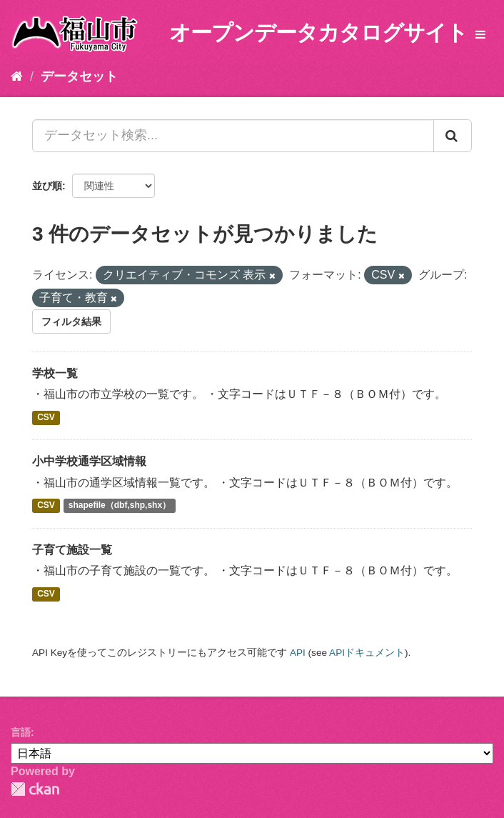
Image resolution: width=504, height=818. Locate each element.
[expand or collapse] (480, 35)
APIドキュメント (367, 653)
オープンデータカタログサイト (318, 33)
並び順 (47, 186)
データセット (79, 76)
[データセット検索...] (233, 136)
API (298, 653)
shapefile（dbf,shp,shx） (120, 506)
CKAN (35, 789)
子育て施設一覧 (72, 550)
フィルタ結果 (71, 321)
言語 (21, 732)
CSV (46, 417)
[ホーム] (17, 76)
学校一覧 (55, 373)
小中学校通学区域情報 (89, 461)
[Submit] (453, 136)
